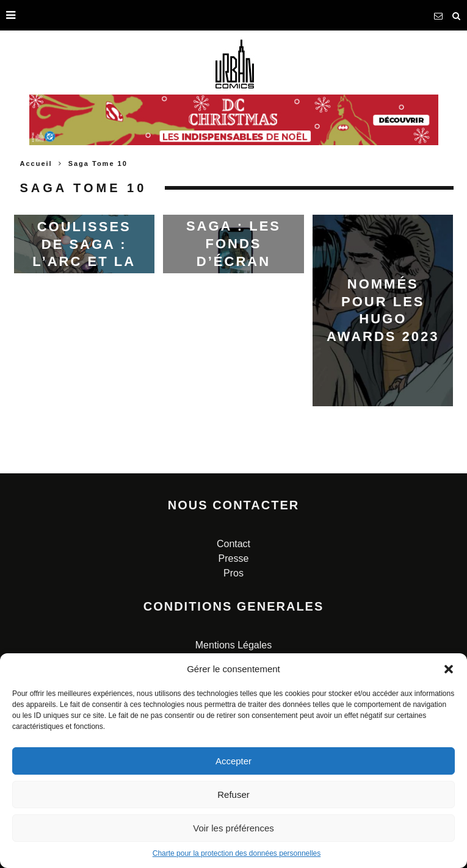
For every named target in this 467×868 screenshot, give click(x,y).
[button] (449, 669)
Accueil (36, 163)
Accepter (234, 761)
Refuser (234, 794)
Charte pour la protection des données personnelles (237, 853)
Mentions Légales (234, 645)
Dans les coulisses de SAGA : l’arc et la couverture (84, 244)
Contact (234, 544)
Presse (234, 558)
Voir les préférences (234, 828)
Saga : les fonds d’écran (234, 243)
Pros (234, 573)
